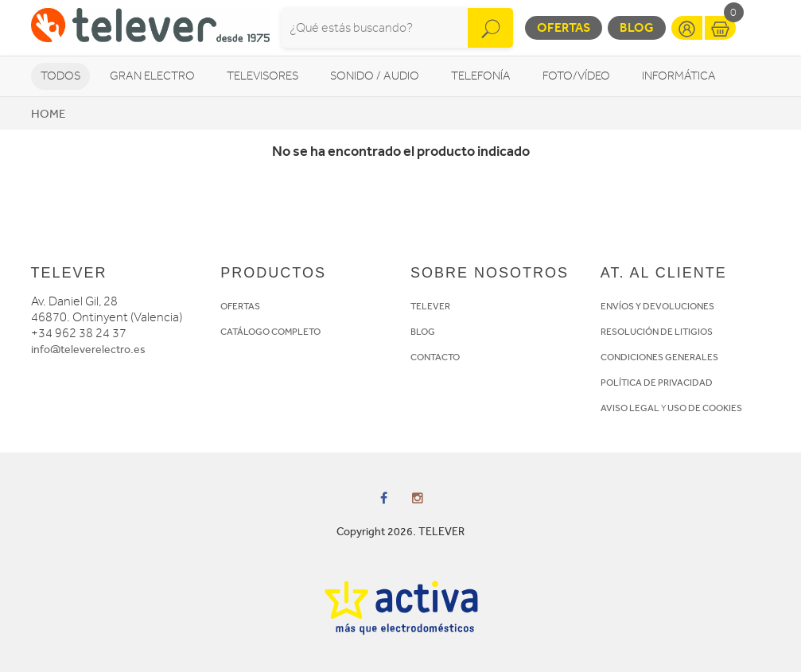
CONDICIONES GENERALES (659, 357)
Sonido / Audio (375, 76)
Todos (60, 76)
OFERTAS (240, 306)
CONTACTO (435, 357)
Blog (637, 27)
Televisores (262, 76)
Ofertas (564, 27)
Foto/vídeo (576, 76)
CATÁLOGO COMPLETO (270, 332)
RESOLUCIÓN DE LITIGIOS (657, 332)
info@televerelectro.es (88, 350)
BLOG (423, 332)
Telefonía (481, 76)
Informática (679, 76)
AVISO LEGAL (630, 408)
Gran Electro (152, 76)
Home (48, 114)
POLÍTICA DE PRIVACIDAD (657, 383)
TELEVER (430, 306)
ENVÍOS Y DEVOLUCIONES (657, 306)
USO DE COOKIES (705, 408)
